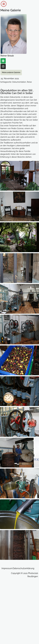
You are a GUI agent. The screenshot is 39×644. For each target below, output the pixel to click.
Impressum (7, 568)
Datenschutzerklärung (23, 568)
